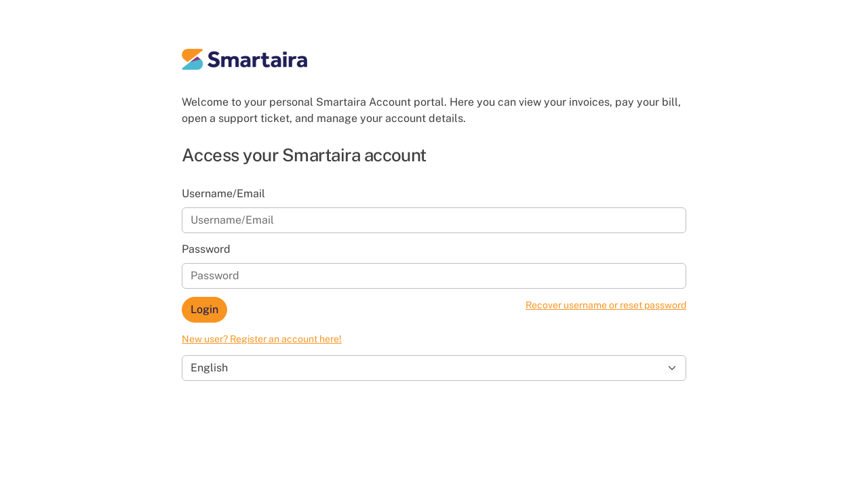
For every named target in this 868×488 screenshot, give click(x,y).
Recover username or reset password (606, 305)
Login (204, 309)
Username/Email (223, 194)
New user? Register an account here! (262, 339)
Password (206, 249)
